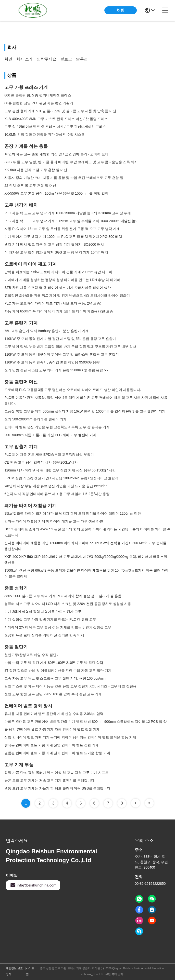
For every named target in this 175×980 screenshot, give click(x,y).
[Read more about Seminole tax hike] (136, 803)
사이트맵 (30, 971)
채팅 (121, 10)
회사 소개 (25, 59)
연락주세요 (47, 59)
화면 (8, 59)
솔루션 (82, 59)
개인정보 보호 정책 (14, 971)
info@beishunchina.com (33, 885)
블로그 (66, 59)
